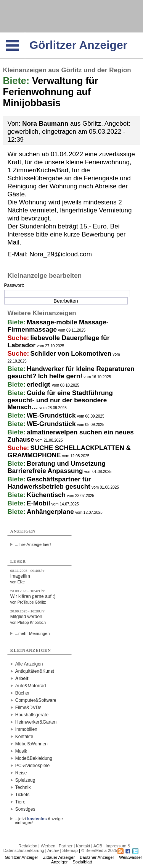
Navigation (25, 35)
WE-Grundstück (51, 415)
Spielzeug (25, 780)
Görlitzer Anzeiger (22, 857)
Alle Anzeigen (29, 664)
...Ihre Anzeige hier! (33, 544)
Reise (21, 773)
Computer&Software (36, 700)
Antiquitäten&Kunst (35, 671)
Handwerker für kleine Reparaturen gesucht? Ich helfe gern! (71, 372)
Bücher (22, 693)
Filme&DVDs (28, 708)
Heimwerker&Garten (36, 722)
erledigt (39, 385)
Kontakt (83, 846)
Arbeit (22, 679)
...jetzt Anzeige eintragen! (39, 819)
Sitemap (70, 850)
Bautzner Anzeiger (97, 857)
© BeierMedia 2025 (99, 850)
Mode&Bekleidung (34, 758)
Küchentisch (46, 495)
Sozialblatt (82, 862)
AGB (98, 846)
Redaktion (28, 846)
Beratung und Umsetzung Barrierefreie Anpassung (57, 467)
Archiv (53, 850)
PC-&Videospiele (33, 766)
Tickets (22, 795)
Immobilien (26, 729)
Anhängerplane (50, 512)
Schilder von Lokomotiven (71, 354)
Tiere (20, 802)
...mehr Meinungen (32, 633)
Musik (21, 751)
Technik (23, 787)
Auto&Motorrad (31, 686)
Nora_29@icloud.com (61, 254)
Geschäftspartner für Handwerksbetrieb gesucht (49, 483)
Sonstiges (25, 809)
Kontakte (24, 737)
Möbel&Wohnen (31, 744)
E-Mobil (38, 503)
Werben (48, 846)
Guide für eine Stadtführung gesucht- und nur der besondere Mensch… (60, 400)
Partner (66, 846)
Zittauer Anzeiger (59, 857)
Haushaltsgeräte (32, 715)
